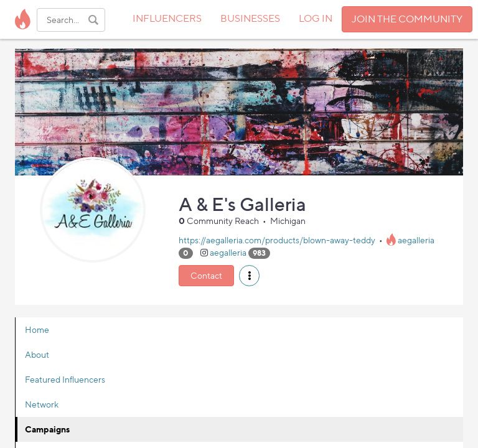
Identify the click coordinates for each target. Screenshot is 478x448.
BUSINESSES (250, 18)
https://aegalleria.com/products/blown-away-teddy (277, 240)
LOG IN (316, 18)
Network (42, 404)
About (37, 354)
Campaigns (47, 429)
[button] (249, 276)
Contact (206, 275)
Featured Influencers (65, 379)
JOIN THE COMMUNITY (407, 19)
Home (37, 329)
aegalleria (416, 240)
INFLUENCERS (167, 18)
